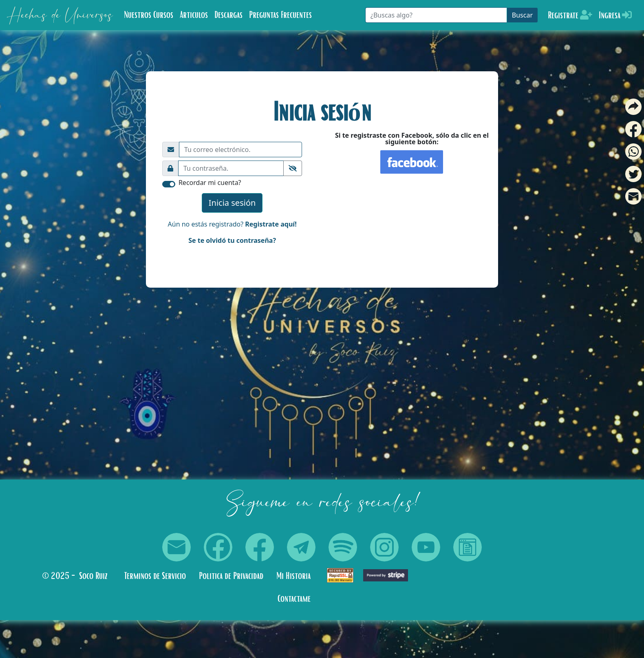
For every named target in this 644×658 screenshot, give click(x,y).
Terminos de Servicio (155, 576)
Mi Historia (293, 576)
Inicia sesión (232, 203)
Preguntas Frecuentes (280, 15)
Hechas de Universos (60, 15)
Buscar (522, 15)
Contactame (294, 599)
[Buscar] (436, 15)
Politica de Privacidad (231, 576)
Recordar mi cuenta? (210, 183)
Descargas (228, 15)
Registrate (570, 15)
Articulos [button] (194, 15)
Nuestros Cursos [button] (149, 15)
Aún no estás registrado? (232, 224)
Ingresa (615, 15)
